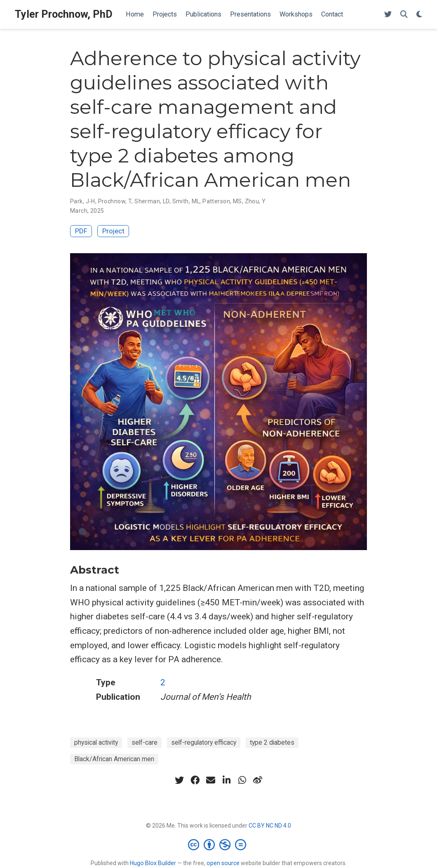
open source (223, 863)
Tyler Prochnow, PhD (64, 14)
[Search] (404, 15)
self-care (144, 742)
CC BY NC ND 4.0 (270, 826)
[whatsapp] (242, 780)
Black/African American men (114, 759)
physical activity (96, 742)
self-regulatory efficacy (204, 742)
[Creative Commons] (219, 844)
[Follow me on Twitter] (388, 15)
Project (113, 231)
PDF (81, 231)
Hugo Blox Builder (153, 863)
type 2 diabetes (272, 742)
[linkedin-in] (226, 780)
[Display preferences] (419, 15)
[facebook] (195, 780)
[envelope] (211, 780)
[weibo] (258, 780)
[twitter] (179, 780)
